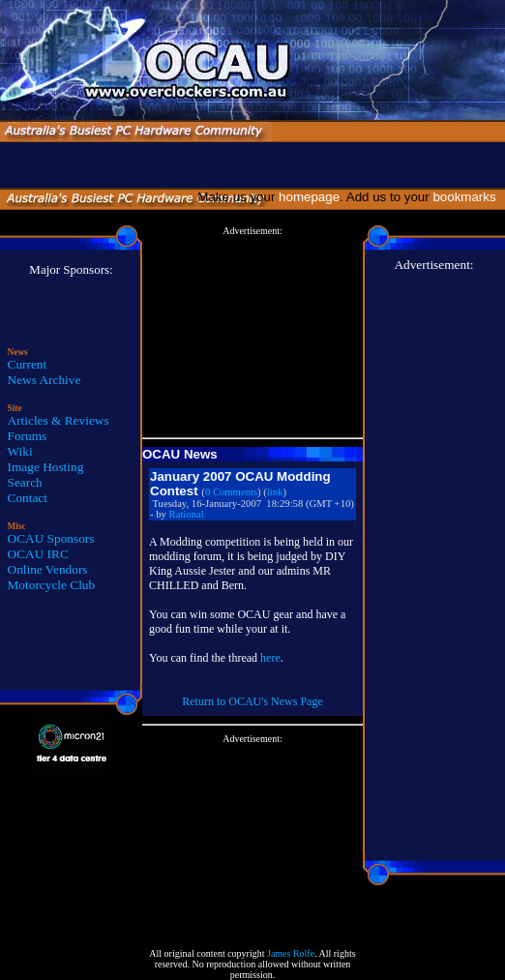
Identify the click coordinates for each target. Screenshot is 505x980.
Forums (28, 436)
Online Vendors (48, 569)
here (270, 658)
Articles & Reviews (59, 420)
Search (25, 482)
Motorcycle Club (52, 585)
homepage (309, 197)
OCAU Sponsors (51, 538)
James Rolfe (291, 953)
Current (28, 364)
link (275, 492)
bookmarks (468, 197)
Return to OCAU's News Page (252, 701)
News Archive (45, 380)
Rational (187, 514)
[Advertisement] (252, 333)
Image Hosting (46, 467)
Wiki (20, 451)
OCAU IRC (38, 554)
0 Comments (231, 492)
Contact (28, 498)
